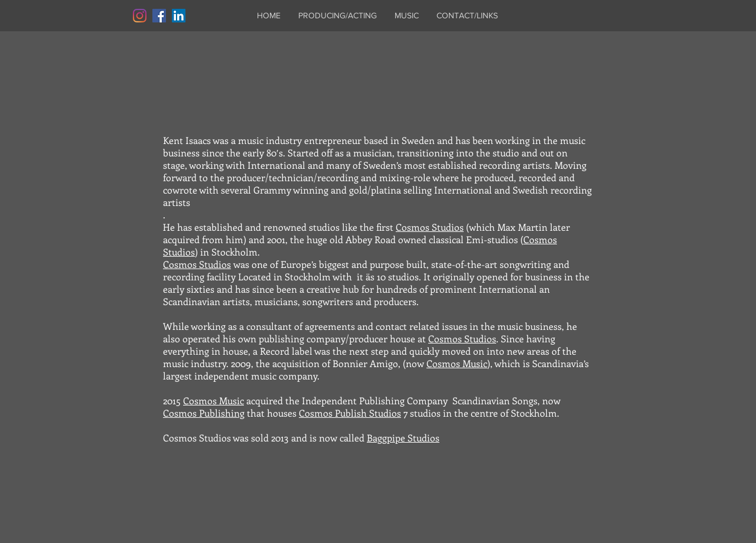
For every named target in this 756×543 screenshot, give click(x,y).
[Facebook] (159, 16)
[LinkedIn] (179, 16)
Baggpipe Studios (403, 438)
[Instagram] (140, 16)
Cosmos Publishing (204, 413)
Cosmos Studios (430, 227)
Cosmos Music (457, 363)
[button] (338, 16)
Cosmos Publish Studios (350, 413)
